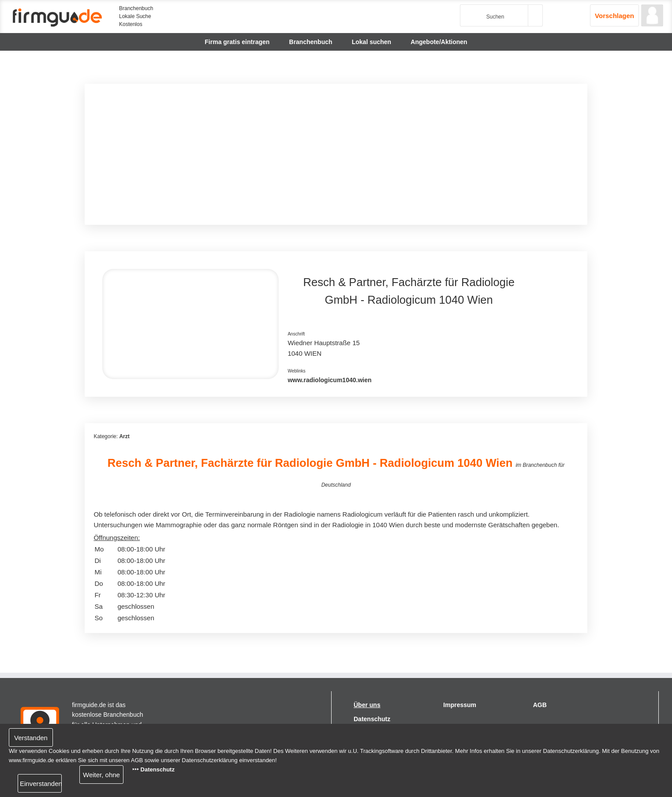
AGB (540, 705)
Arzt (124, 436)
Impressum (460, 705)
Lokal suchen (371, 42)
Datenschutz (372, 719)
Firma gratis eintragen (237, 42)
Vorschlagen (614, 16)
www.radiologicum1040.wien (329, 380)
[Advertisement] (336, 154)
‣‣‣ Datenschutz (153, 769)
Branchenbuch (311, 42)
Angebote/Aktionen (439, 42)
